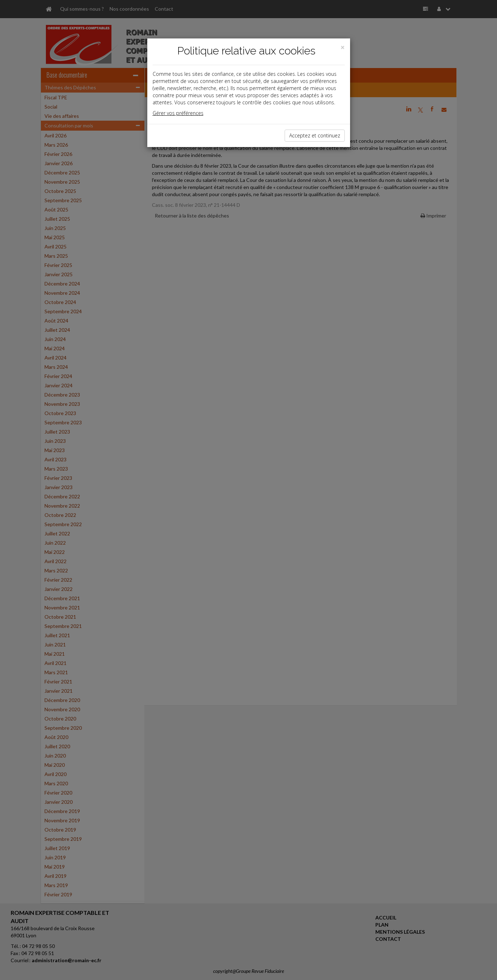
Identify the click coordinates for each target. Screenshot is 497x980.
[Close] (343, 48)
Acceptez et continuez (315, 135)
